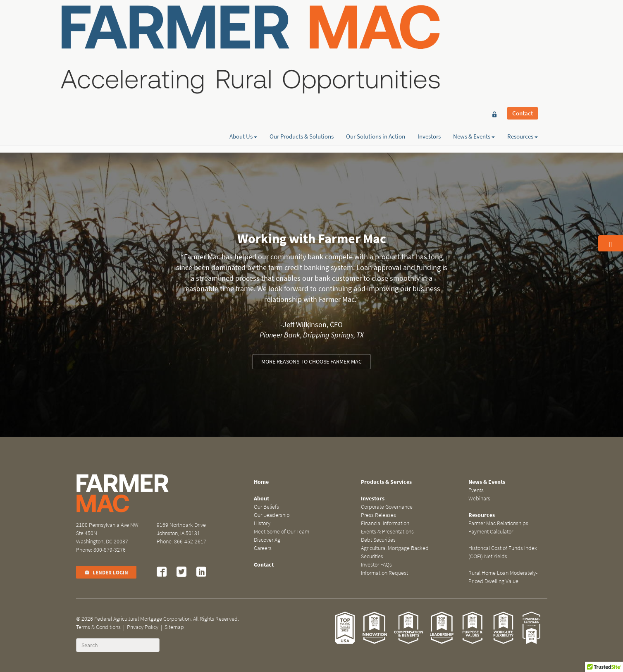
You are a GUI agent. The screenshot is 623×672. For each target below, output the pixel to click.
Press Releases (378, 515)
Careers (263, 548)
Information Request (384, 573)
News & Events (474, 36)
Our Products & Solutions (302, 36)
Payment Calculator (491, 532)
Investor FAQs (376, 565)
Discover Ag (267, 540)
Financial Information (385, 523)
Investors (429, 36)
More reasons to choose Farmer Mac (311, 362)
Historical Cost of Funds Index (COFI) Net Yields (503, 552)
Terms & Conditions (98, 627)
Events (476, 490)
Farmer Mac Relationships (498, 523)
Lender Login (106, 573)
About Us (243, 36)
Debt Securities (378, 540)
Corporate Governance (387, 507)
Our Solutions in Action (376, 36)
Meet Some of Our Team (282, 532)
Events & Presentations (387, 532)
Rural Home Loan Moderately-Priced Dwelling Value (503, 577)
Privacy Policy (143, 627)
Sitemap (174, 627)
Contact (523, 22)
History (262, 523)
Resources (523, 36)
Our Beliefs (266, 507)
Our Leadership (272, 515)
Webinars (479, 499)
